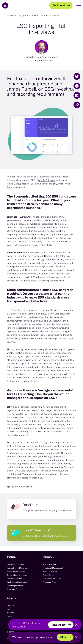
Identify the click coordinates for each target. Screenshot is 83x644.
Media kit (11, 613)
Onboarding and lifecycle (17, 575)
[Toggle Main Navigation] (77, 5)
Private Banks (48, 575)
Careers (10, 609)
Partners (11, 606)
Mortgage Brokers (50, 571)
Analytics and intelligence (17, 582)
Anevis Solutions (47, 185)
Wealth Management (51, 564)
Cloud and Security (15, 589)
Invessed (11, 15)
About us (12, 598)
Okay (63, 637)
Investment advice (14, 579)
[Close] (76, 625)
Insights (22, 15)
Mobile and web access (16, 571)
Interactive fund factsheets (18, 568)
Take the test (59, 625)
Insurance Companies (52, 579)
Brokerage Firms (50, 582)
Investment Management (53, 568)
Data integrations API (16, 586)
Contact (10, 616)
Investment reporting (15, 564)
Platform (12, 557)
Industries (48, 557)
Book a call (59, 5)
